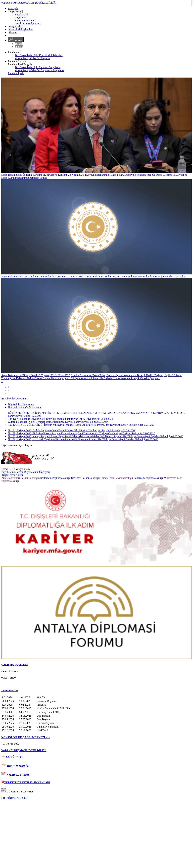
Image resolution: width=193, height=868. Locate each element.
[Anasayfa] (13, 8)
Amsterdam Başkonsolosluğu (55, 478)
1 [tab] (9, 387)
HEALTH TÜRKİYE (19, 766)
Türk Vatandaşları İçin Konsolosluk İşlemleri (39, 55)
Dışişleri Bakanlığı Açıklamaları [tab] (25, 407)
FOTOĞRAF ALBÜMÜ (15, 798)
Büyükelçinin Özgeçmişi (37, 472)
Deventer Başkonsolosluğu (85, 478)
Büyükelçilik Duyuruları (14, 399)
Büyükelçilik (15, 12)
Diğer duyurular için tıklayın (18, 445)
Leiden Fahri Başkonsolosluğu (117, 478)
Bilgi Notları (16, 26)
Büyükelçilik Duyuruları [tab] (21, 404)
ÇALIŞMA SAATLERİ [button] (15, 665)
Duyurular (20, 18)
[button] (96, 691)
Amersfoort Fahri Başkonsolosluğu (20, 478)
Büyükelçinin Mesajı (13, 472)
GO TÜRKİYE (15, 757)
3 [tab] (9, 393)
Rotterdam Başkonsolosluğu (149, 478)
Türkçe (16, 40)
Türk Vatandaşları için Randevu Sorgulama (38, 67)
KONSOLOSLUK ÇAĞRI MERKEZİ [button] (25, 737)
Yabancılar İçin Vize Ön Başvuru (32, 58)
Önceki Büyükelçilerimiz (28, 23)
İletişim (13, 32)
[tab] (96, 665)
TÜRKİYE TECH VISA (20, 792)
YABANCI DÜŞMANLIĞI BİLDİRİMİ (24, 750)
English (19, 47)
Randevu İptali (16, 73)
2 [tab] (9, 390)
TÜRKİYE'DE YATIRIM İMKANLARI (26, 782)
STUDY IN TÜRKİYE (19, 775)
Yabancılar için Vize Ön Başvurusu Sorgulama (39, 70)
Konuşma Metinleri (25, 21)
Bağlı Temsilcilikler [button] (12, 475)
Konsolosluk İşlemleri (21, 29)
